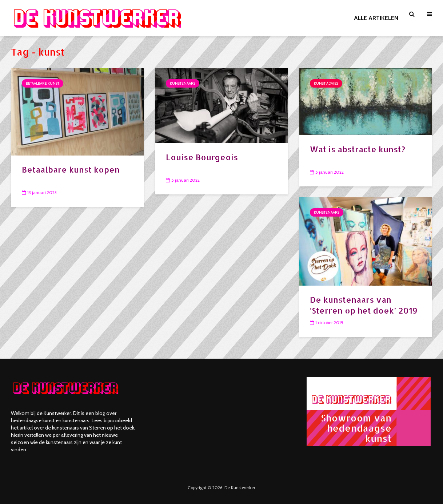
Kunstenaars (183, 83)
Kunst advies (326, 83)
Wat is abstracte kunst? (358, 149)
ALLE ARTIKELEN (376, 18)
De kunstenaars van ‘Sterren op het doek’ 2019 (364, 305)
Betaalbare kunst (43, 83)
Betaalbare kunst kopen (71, 169)
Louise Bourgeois (202, 157)
